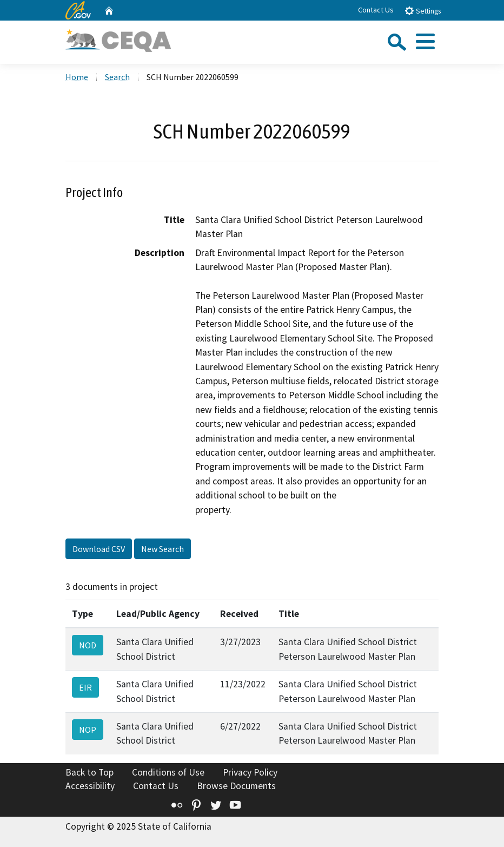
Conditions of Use (168, 772)
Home (77, 77)
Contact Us (376, 10)
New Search (163, 549)
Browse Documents (236, 786)
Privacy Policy (250, 772)
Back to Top (89, 772)
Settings (423, 11)
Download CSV (99, 549)
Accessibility (90, 786)
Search (117, 77)
